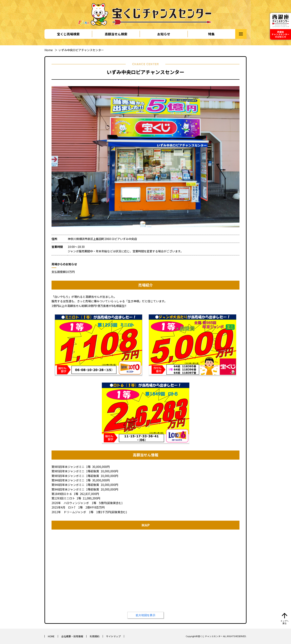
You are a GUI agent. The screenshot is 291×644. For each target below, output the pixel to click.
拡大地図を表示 (145, 615)
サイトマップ (113, 636)
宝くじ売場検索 (68, 34)
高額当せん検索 (116, 34)
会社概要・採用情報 (72, 636)
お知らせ (164, 34)
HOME (51, 636)
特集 (211, 34)
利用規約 (95, 636)
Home (49, 50)
